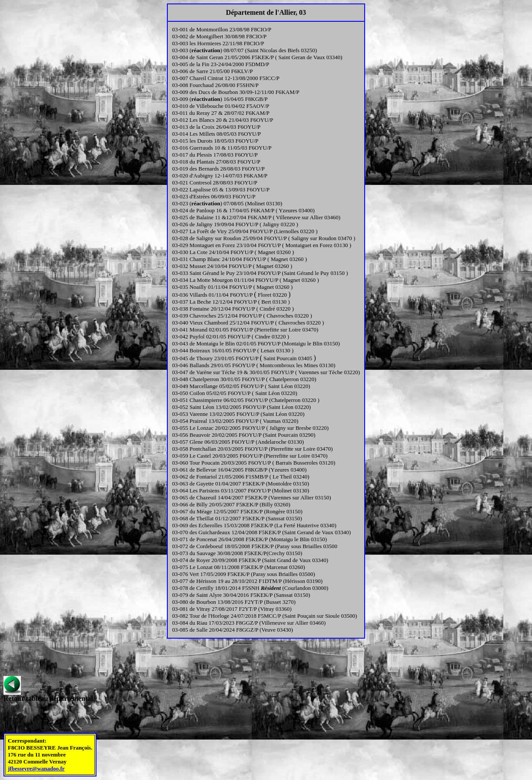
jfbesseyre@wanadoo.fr (36, 768)
